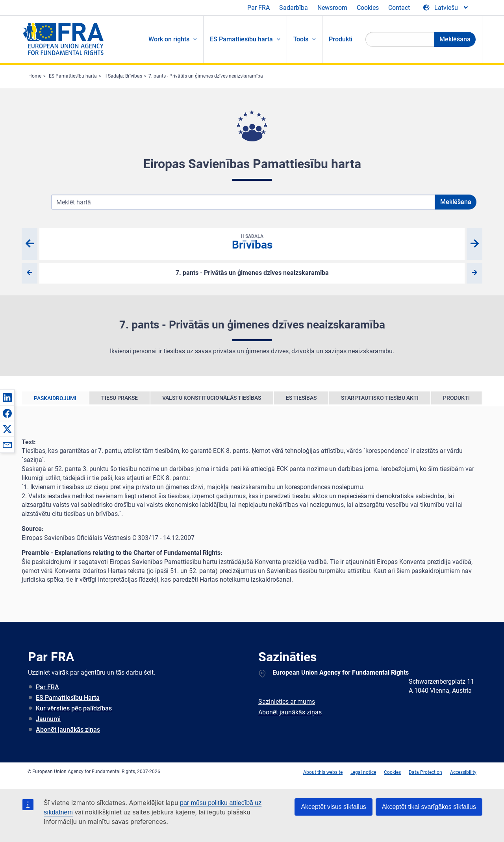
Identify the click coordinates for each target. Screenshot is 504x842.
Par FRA (258, 8)
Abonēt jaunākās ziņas (68, 730)
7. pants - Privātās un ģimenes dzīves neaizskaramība (206, 76)
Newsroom (332, 8)
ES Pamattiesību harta (73, 76)
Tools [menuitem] (301, 39)
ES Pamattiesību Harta (68, 698)
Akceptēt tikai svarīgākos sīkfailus (429, 807)
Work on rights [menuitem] (169, 39)
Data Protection (425, 772)
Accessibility (463, 772)
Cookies (368, 8)
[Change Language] (446, 8)
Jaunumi (48, 719)
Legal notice (363, 772)
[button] (7, 397)
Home (35, 76)
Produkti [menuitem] (341, 39)
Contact (399, 8)
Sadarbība (294, 8)
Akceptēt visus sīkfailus (333, 807)
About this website (323, 772)
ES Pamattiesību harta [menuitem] (241, 39)
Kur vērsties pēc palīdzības (74, 708)
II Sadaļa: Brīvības (123, 76)
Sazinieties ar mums (287, 702)
